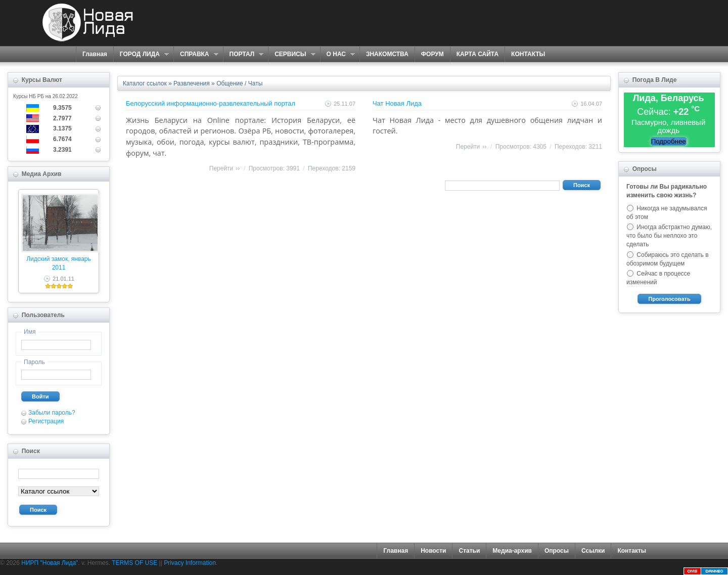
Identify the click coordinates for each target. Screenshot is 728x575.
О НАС (337, 54)
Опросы (557, 551)
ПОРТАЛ (243, 54)
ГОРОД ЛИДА (141, 54)
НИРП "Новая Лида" (50, 563)
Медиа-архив (512, 551)
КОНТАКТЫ (528, 54)
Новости (433, 551)
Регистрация (46, 421)
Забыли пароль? (52, 413)
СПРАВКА (196, 54)
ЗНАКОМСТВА (387, 54)
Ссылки (593, 551)
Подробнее (669, 141)
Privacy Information (190, 563)
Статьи (469, 551)
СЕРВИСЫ (291, 54)
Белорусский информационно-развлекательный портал (211, 103)
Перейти (221, 168)
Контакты (632, 551)
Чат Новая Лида (397, 103)
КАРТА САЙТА (477, 54)
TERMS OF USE (134, 563)
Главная (95, 54)
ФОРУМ (433, 54)
